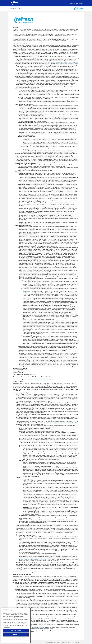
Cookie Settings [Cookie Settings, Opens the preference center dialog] (16, 639)
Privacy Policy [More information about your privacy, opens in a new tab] (7, 628)
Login (76, 3)
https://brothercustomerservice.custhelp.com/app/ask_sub (40, 379)
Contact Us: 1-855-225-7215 (75, 642)
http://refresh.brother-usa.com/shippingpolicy (43, 629)
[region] (16, 626)
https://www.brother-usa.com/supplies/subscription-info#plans (34, 559)
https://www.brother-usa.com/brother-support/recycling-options (64, 423)
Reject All (16, 635)
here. (70, 36)
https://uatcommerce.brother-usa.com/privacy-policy (66, 64)
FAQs (19, 8)
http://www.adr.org (26, 291)
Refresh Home (13, 8)
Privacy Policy (49, 642)
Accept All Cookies (16, 631)
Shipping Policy (64, 642)
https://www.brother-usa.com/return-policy (33, 626)
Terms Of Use (57, 642)
